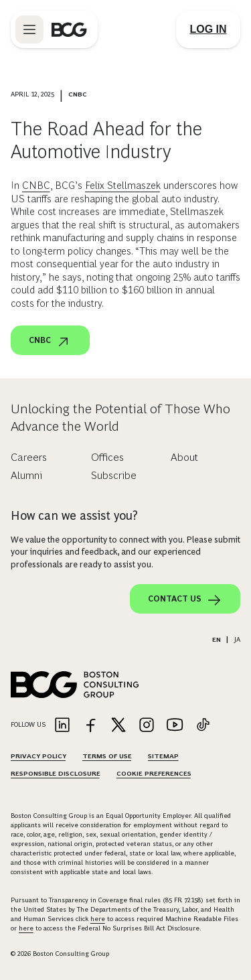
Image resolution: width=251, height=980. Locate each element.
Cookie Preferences (154, 773)
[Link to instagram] (147, 726)
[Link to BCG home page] (69, 29)
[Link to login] (208, 29)
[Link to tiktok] (203, 726)
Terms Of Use (107, 756)
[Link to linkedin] (62, 726)
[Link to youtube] (175, 726)
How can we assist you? (74, 516)
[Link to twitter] (118, 726)
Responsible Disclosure (56, 773)
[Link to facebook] (90, 726)
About (184, 457)
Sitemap (163, 756)
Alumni (26, 475)
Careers (29, 457)
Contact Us (185, 600)
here (98, 919)
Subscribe (114, 475)
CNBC (36, 185)
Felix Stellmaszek (123, 185)
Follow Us (28, 724)
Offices (107, 457)
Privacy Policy (38, 756)
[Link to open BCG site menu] (29, 29)
